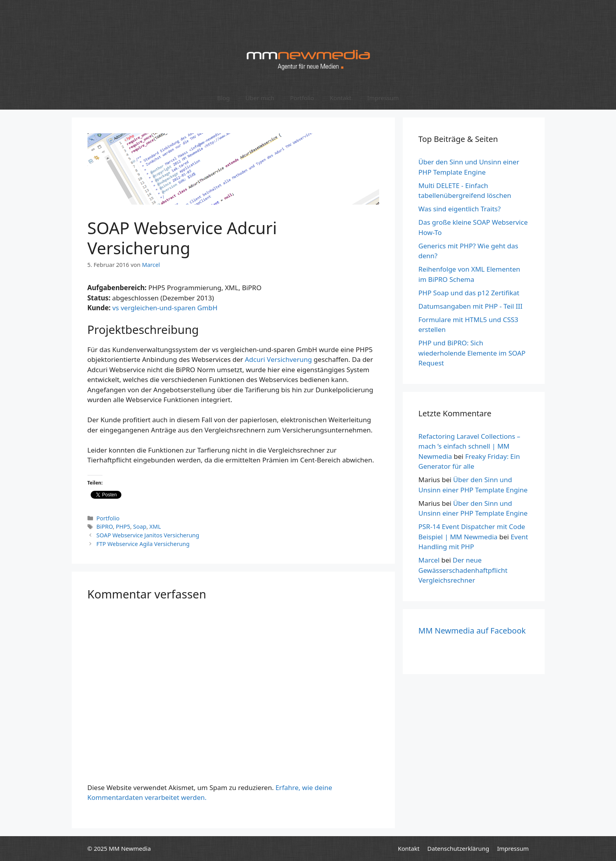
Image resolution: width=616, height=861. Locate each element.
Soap (140, 526)
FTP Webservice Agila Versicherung (143, 544)
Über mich (260, 98)
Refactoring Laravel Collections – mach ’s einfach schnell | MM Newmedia (470, 446)
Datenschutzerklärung (458, 848)
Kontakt (341, 98)
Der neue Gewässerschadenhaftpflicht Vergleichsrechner (463, 570)
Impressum (383, 98)
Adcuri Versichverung (278, 359)
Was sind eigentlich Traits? (460, 209)
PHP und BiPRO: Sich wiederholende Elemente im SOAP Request (472, 353)
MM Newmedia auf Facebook (472, 631)
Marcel (429, 560)
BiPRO (105, 526)
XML (155, 526)
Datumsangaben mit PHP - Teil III (471, 306)
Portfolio (302, 98)
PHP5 (123, 526)
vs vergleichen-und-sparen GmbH (165, 308)
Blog (223, 98)
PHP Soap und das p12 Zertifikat (469, 293)
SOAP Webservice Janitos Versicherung (148, 535)
